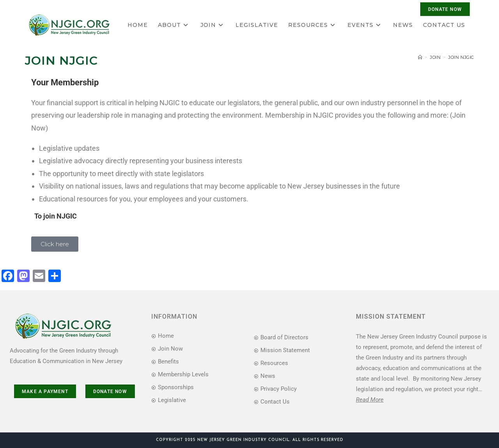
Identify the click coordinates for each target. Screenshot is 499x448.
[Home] (420, 57)
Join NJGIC (461, 57)
